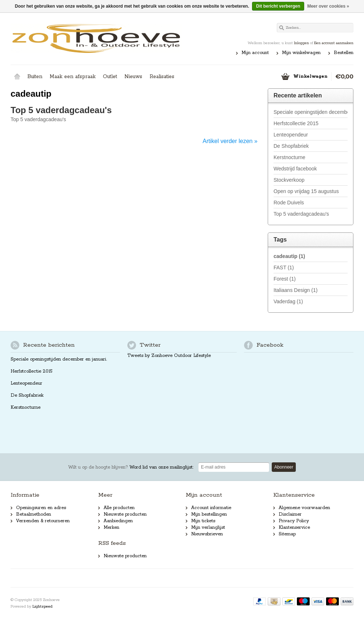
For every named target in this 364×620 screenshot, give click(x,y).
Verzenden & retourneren (43, 521)
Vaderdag (288, 301)
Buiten (35, 77)
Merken (111, 527)
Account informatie (211, 508)
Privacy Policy (294, 521)
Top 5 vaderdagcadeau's (61, 110)
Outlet (110, 77)
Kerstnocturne (289, 157)
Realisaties (162, 77)
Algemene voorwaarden (304, 508)
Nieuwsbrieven (207, 534)
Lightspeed (42, 606)
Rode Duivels (289, 203)
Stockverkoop (289, 180)
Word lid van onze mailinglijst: (131, 467)
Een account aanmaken (334, 43)
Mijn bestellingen (209, 514)
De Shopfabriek (291, 146)
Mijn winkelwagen (301, 53)
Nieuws (133, 77)
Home (17, 77)
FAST (284, 267)
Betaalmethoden (34, 514)
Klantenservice (294, 527)
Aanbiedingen (118, 521)
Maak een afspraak (73, 77)
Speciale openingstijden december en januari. (311, 112)
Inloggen (301, 43)
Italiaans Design (296, 290)
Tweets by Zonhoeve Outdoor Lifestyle (169, 356)
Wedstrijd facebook (295, 169)
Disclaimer (290, 514)
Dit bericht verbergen (278, 6)
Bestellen (344, 53)
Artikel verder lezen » (230, 141)
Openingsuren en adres (41, 508)
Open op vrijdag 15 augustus (306, 191)
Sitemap (287, 534)
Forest (285, 279)
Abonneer (284, 467)
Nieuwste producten (125, 514)
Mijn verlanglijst (208, 527)
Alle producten (119, 508)
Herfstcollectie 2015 (296, 123)
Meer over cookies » (328, 6)
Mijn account (255, 53)
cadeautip (289, 256)
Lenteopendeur (291, 135)
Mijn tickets (203, 521)
